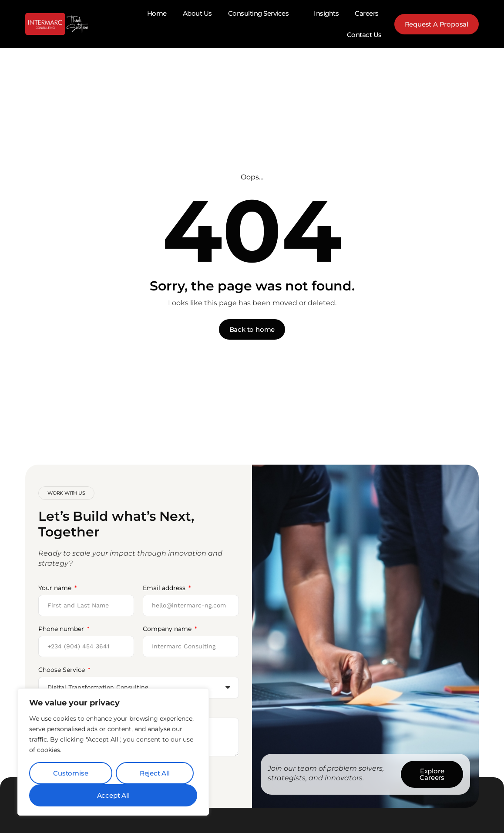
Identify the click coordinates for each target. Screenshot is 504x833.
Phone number (62, 629)
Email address (165, 588)
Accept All (113, 795)
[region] (113, 752)
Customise (71, 773)
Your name (56, 588)
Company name (168, 629)
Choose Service (62, 670)
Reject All (155, 773)
